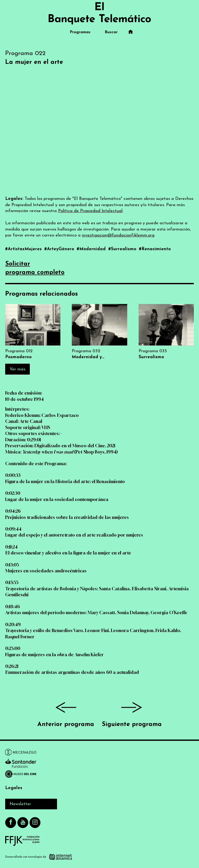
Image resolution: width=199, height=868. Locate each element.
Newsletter (20, 804)
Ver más (17, 369)
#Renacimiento (155, 249)
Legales (14, 788)
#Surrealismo (123, 249)
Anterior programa (66, 712)
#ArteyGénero (60, 249)
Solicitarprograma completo (35, 268)
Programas (80, 32)
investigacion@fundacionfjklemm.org (118, 235)
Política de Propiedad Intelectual (90, 211)
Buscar (111, 32)
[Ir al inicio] (99, 13)
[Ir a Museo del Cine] (21, 775)
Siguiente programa (132, 712)
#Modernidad (92, 249)
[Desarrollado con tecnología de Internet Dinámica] (39, 857)
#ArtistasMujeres (24, 249)
